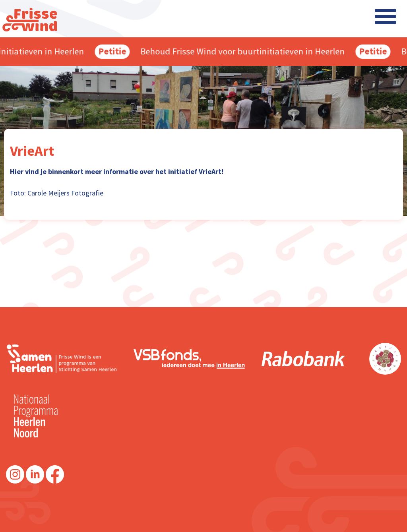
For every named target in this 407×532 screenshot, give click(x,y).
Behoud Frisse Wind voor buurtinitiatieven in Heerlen (244, 51)
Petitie (114, 51)
